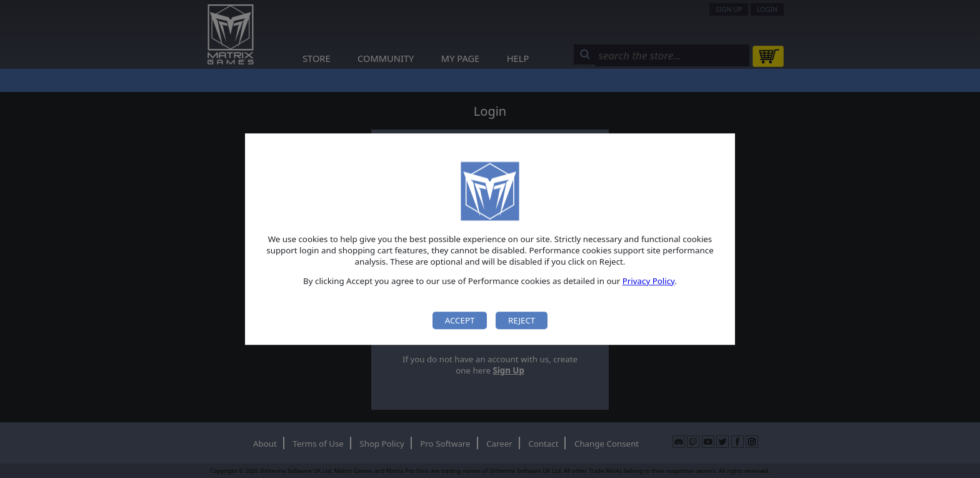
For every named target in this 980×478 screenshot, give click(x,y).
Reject (522, 320)
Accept (460, 320)
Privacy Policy (649, 281)
